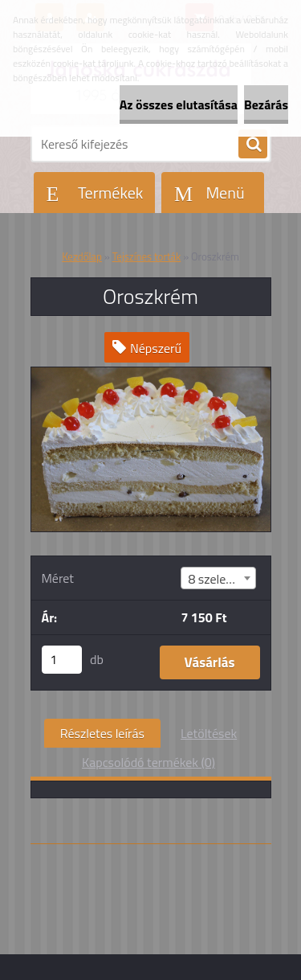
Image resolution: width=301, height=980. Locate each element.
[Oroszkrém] (151, 374)
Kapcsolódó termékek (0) (148, 762)
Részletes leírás (102, 733)
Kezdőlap (82, 256)
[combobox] (218, 578)
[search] (253, 145)
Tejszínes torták (147, 256)
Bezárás (266, 105)
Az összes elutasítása (179, 105)
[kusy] (62, 660)
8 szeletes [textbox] (215, 579)
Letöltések (209, 733)
